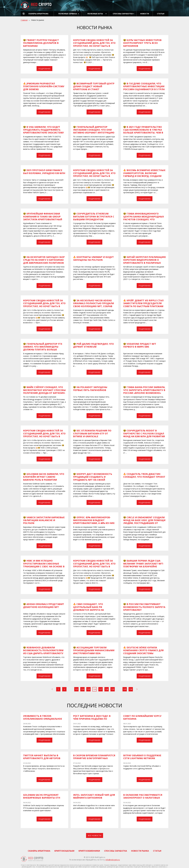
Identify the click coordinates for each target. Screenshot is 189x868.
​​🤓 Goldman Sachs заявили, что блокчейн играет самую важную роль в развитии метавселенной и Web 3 (44, 478)
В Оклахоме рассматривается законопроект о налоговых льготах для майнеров (143, 798)
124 (82, 689)
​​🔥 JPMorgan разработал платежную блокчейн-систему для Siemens (44, 86)
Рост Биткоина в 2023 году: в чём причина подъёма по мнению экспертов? (92, 719)
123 (76, 689)
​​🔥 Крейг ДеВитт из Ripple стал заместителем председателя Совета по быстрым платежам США (143, 305)
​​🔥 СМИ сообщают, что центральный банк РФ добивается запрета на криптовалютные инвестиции (94, 608)
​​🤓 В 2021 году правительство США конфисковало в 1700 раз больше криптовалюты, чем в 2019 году (143, 131)
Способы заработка (123, 14)
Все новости (95, 835)
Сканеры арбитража (38, 14)
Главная (24, 20)
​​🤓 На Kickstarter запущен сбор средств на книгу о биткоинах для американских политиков (44, 260)
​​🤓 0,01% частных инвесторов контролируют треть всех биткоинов (142, 43)
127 (101, 689)
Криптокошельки (64, 851)
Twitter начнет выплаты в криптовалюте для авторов (42, 757)
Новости (145, 14)
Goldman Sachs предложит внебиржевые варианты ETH (42, 796)
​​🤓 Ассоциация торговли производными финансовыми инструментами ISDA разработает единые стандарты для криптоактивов (94, 653)
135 (125, 689)
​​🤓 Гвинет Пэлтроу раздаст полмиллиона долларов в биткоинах (41, 43)
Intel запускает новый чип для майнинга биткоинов (94, 796)
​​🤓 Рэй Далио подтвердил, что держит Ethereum (93, 345)
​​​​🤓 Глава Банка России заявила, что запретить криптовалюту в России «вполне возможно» (144, 390)
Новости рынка (140, 851)
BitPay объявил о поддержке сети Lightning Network (142, 757)
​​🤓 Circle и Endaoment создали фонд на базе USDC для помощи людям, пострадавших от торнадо (144, 522)
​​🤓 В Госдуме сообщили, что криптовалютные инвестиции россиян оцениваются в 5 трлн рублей (144, 88)
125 (89, 689)
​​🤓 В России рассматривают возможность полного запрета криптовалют (144, 607)
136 (131, 689)
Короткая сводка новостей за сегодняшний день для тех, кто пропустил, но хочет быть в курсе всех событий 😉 (94, 44)
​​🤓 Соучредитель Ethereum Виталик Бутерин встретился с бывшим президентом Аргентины (94, 218)
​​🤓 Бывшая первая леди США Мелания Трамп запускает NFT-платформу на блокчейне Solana (144, 565)
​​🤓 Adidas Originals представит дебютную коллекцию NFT (44, 605)
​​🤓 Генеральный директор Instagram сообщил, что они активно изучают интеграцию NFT (94, 131)
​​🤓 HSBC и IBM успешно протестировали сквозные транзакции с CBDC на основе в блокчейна (44, 565)
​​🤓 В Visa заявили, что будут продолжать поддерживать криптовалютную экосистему (43, 130)
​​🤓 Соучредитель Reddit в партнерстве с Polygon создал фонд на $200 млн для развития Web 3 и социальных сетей (144, 435)
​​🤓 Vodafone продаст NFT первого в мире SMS (140, 345)
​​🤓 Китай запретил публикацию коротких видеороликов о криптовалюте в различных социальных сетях (145, 261)
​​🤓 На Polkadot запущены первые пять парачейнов (90, 389)
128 (107, 689)
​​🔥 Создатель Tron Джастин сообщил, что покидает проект (144, 475)
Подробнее (44, 69)
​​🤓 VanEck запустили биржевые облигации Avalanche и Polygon (44, 520)
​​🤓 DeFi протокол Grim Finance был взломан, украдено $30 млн (44, 172)
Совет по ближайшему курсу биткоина (142, 717)
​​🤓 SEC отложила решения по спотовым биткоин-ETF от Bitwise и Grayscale (92, 433)
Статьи (161, 14)
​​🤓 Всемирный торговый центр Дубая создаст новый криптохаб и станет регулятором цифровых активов (94, 89)
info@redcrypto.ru (113, 860)
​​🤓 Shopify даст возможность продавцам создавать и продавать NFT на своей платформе (93, 478)
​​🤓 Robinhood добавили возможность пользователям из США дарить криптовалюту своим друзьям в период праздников (43, 653)
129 (113, 689)
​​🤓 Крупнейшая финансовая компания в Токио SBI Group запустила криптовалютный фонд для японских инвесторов (43, 219)
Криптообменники (89, 851)
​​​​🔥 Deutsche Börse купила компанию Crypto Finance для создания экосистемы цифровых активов (143, 652)
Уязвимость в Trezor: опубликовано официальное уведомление (43, 719)
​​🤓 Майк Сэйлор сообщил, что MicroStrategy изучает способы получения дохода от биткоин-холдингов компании (44, 391)
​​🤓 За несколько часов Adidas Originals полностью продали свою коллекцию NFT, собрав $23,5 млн (94, 305)
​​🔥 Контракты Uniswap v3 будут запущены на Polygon (93, 258)
